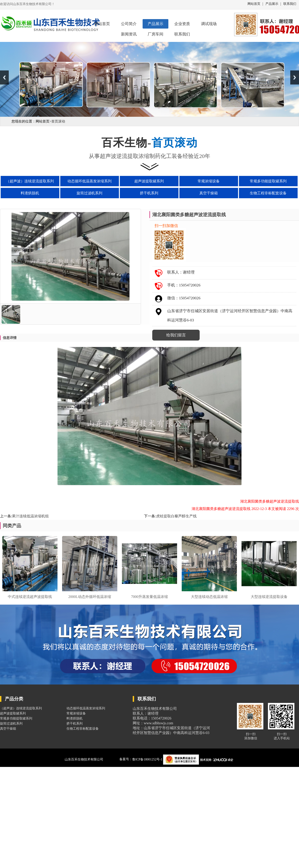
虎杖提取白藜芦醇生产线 (176, 516)
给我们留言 (176, 335)
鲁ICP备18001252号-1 (148, 759)
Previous (4, 77)
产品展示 (272, 4)
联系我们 (290, 4)
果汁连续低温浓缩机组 (30, 516)
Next (295, 77)
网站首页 (254, 4)
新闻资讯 (129, 34)
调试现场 (209, 24)
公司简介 (129, 24)
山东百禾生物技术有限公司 (84, 759)
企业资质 (182, 24)
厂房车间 (155, 34)
